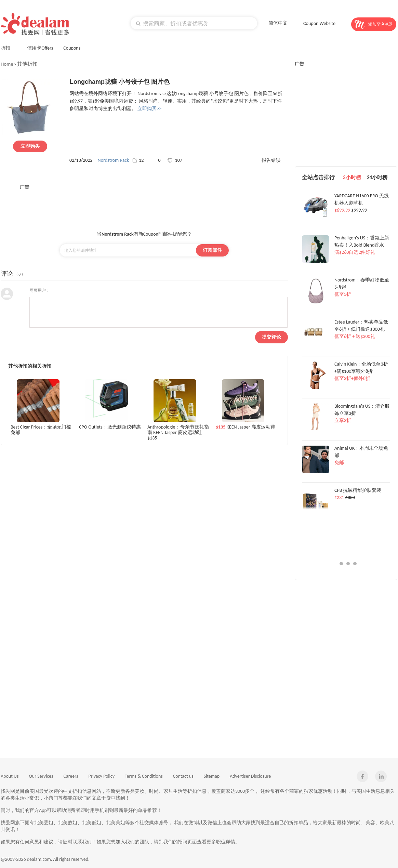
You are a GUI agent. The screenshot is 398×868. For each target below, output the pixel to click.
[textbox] (194, 23)
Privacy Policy (101, 776)
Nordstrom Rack (113, 160)
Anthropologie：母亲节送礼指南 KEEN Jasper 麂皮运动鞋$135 (178, 432)
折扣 (9, 47)
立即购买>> (149, 109)
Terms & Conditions (144, 776)
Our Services (41, 776)
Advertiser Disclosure (250, 776)
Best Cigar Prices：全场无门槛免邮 (41, 430)
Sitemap (212, 776)
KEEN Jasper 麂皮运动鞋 (246, 427)
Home (7, 64)
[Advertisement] (144, 206)
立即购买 (30, 146)
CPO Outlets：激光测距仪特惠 (110, 427)
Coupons (75, 47)
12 (138, 160)
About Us (10, 776)
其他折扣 (27, 64)
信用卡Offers (40, 48)
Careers (71, 776)
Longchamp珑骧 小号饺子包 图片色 (120, 82)
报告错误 (271, 160)
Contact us (183, 776)
